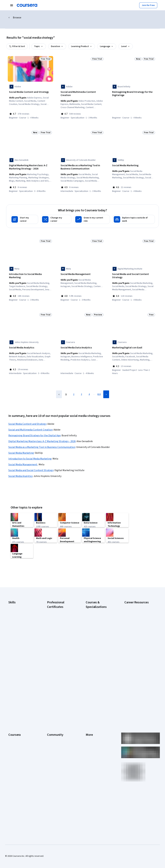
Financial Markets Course (98, 633)
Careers (12, 698)
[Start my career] (24, 217)
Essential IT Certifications (137, 625)
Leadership (14, 694)
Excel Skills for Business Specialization (97, 627)
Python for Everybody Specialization (96, 656)
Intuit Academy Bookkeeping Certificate (61, 659)
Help (88, 703)
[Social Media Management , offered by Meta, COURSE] (82, 272)
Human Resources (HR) (19, 620)
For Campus (14, 737)
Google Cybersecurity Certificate (58, 607)
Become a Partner (17, 742)
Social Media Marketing (21, 446)
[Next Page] (106, 387)
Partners (51, 689)
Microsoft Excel (16, 625)
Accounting (14, 596)
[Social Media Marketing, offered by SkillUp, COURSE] (134, 165)
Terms (89, 694)
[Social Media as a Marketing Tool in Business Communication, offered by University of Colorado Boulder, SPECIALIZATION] (82, 166)
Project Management (18, 630)
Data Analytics (15, 611)
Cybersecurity (15, 606)
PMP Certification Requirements (133, 653)
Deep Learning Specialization (100, 620)
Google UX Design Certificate (61, 635)
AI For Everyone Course (97, 610)
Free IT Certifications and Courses (137, 632)
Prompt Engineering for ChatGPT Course (97, 647)
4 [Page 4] (89, 387)
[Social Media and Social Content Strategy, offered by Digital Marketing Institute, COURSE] (134, 274)
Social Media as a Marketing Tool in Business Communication (42, 440)
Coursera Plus (15, 708)
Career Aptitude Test (135, 596)
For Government (16, 732)
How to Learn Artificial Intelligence (135, 645)
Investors (90, 689)
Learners (51, 684)
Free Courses (15, 752)
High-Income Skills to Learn (137, 638)
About (11, 684)
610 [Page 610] (99, 387)
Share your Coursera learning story (22, 758)
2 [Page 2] (74, 387)
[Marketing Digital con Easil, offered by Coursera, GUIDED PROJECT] (134, 345)
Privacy (89, 698)
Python (12, 635)
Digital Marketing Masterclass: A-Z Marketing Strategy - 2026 (42, 434)
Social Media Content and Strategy (27, 417)
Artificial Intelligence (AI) (20, 601)
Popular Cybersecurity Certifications (135, 661)
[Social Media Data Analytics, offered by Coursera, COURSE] (82, 345)
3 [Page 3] (81, 387)
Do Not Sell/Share (94, 737)
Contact (90, 713)
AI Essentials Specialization (99, 601)
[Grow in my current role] (92, 217)
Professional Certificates (20, 713)
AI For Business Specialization (100, 606)
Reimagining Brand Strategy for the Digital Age (34, 428)
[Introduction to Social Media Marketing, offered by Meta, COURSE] (30, 272)
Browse (17, 18)
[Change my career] (56, 217)
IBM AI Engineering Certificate (61, 639)
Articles (89, 718)
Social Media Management (23, 457)
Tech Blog (52, 708)
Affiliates (90, 727)
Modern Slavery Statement (99, 732)
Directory (90, 723)
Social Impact (15, 747)
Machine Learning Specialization (94, 639)
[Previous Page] (59, 387)
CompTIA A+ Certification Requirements (136, 611)
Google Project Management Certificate (61, 628)
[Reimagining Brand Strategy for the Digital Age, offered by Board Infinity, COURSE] (134, 94)
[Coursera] (27, 5)
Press (89, 684)
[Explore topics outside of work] (134, 217)
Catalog (12, 703)
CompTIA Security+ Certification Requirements (137, 619)
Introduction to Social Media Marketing (30, 452)
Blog (49, 698)
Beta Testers (53, 694)
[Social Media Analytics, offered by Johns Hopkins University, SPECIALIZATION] (30, 345)
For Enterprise (15, 727)
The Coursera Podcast (58, 703)
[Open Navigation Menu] (12, 5)
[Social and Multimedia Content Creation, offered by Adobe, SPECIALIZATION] (82, 94)
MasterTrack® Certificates (21, 718)
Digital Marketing (16, 616)
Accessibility (92, 708)
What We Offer (15, 689)
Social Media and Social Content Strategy (31, 463)
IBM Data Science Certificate (61, 652)
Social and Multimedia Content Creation (30, 423)
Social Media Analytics (20, 469)
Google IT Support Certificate (61, 622)
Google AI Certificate (57, 601)
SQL (10, 640)
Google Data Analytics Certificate (58, 615)
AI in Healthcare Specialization (100, 615)
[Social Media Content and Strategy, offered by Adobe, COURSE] (30, 92)
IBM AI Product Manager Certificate (58, 646)
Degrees (13, 723)
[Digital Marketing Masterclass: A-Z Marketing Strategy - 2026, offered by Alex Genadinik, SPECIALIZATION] (30, 166)
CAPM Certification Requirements (133, 603)
